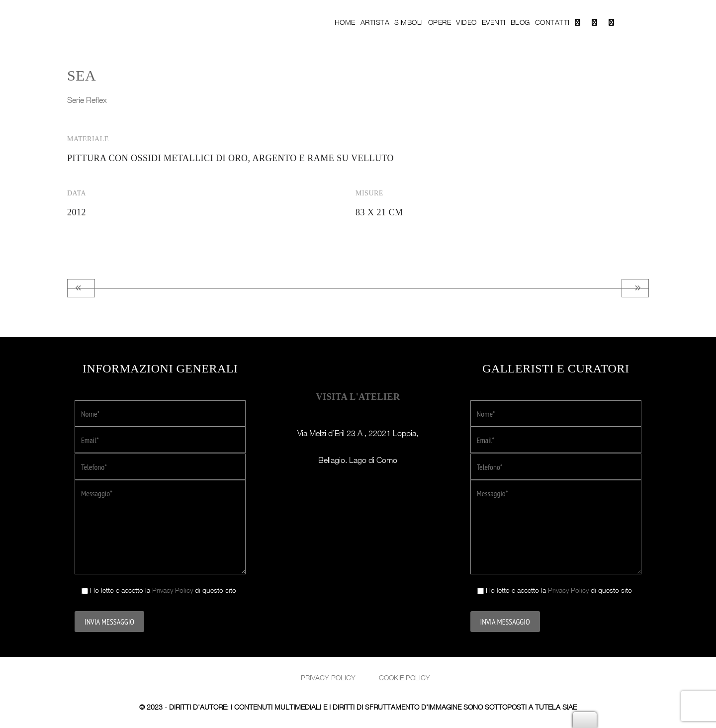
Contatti (552, 22)
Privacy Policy (173, 590)
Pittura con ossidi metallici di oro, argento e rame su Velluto (230, 158)
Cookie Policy (404, 678)
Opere (440, 22)
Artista (375, 22)
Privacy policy (328, 678)
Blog (520, 22)
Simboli (409, 22)
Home (345, 22)
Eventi (494, 22)
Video (466, 22)
